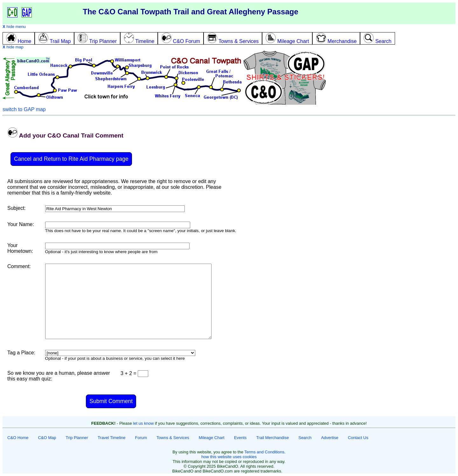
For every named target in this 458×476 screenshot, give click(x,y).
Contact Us (358, 438)
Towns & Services (173, 438)
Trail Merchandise (272, 438)
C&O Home (18, 438)
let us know (143, 423)
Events (240, 438)
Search (305, 438)
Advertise (330, 438)
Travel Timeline (112, 438)
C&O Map (47, 438)
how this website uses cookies (229, 457)
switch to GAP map (24, 109)
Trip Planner (77, 438)
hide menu (14, 27)
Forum (141, 438)
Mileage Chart (212, 438)
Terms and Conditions (264, 452)
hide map (13, 47)
